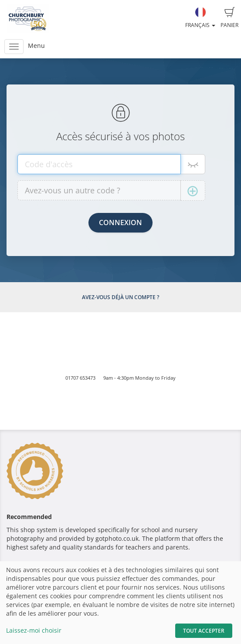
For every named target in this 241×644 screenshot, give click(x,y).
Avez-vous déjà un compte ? (120, 297)
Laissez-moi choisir (34, 630)
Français (200, 18)
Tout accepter (204, 631)
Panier (229, 18)
